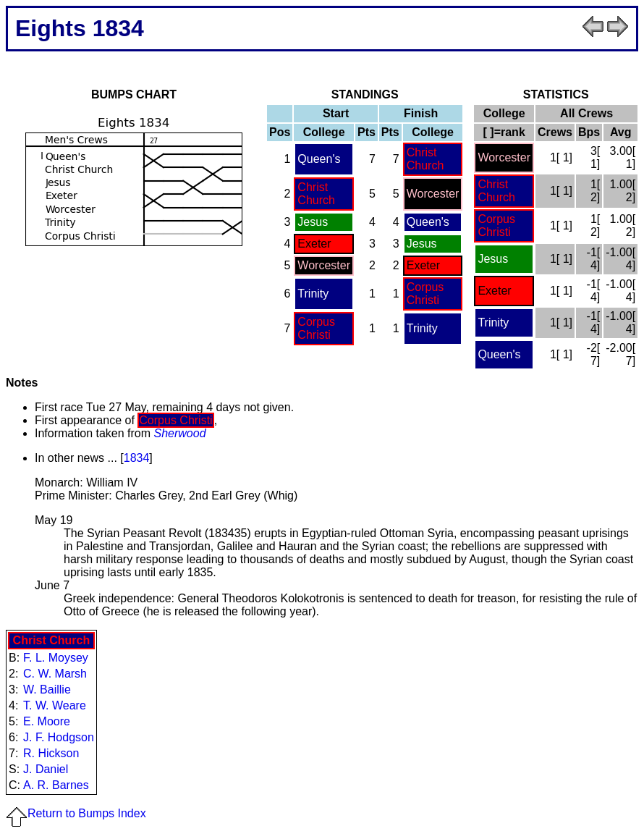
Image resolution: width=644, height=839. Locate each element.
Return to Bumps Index (76, 813)
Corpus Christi (425, 294)
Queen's (319, 159)
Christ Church (425, 159)
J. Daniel (46, 769)
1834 (137, 458)
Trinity (313, 294)
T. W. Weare (55, 705)
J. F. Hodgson (59, 737)
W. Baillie (47, 690)
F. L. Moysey (56, 658)
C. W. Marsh (55, 674)
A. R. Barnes (56, 785)
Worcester (433, 194)
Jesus (313, 222)
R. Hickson (51, 753)
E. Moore (47, 721)
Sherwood (180, 433)
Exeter (314, 244)
